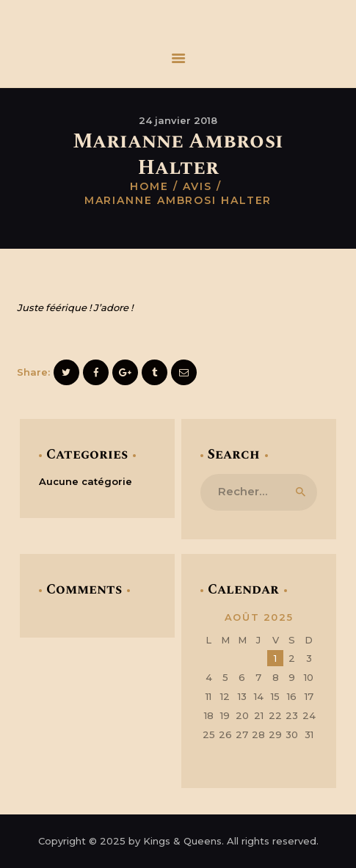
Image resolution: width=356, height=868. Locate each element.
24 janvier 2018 (178, 120)
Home (149, 186)
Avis (197, 186)
